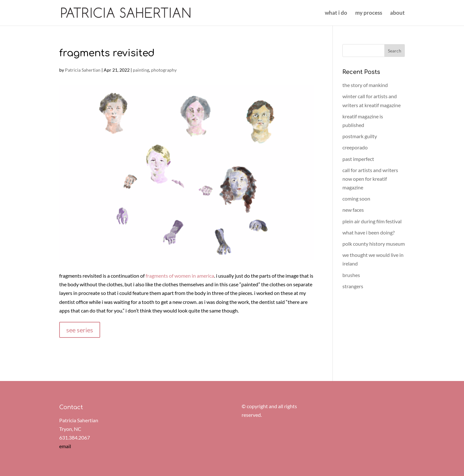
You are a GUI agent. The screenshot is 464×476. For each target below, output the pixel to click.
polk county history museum (374, 244)
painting (141, 70)
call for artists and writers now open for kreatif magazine (370, 179)
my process (369, 13)
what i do (336, 13)
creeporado (355, 147)
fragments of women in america (180, 276)
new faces (353, 210)
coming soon (356, 198)
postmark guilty (360, 136)
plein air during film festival (372, 221)
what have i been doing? (368, 232)
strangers (353, 286)
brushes (351, 275)
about (397, 13)
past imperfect (358, 159)
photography (164, 70)
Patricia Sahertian (83, 70)
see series (80, 330)
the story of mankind (365, 85)
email (65, 446)
